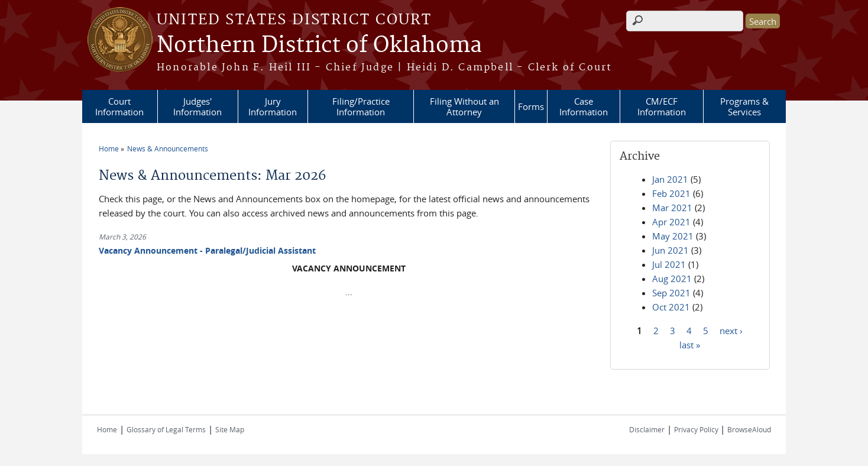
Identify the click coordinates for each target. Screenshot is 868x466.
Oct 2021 (671, 307)
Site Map (230, 429)
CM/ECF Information (662, 106)
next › (731, 330)
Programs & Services (744, 106)
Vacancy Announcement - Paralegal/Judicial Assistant (207, 250)
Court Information (119, 106)
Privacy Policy (697, 429)
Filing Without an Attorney (464, 106)
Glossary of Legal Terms (166, 429)
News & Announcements (168, 148)
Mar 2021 (672, 208)
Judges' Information (197, 106)
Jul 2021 (669, 264)
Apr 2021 (671, 222)
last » (690, 344)
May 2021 (673, 236)
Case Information (584, 106)
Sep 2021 (671, 293)
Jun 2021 (671, 250)
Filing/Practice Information (361, 106)
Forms (531, 106)
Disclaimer (647, 429)
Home (109, 148)
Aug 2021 (672, 279)
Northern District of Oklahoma (319, 46)
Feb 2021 (671, 193)
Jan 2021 (670, 179)
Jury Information (273, 106)
